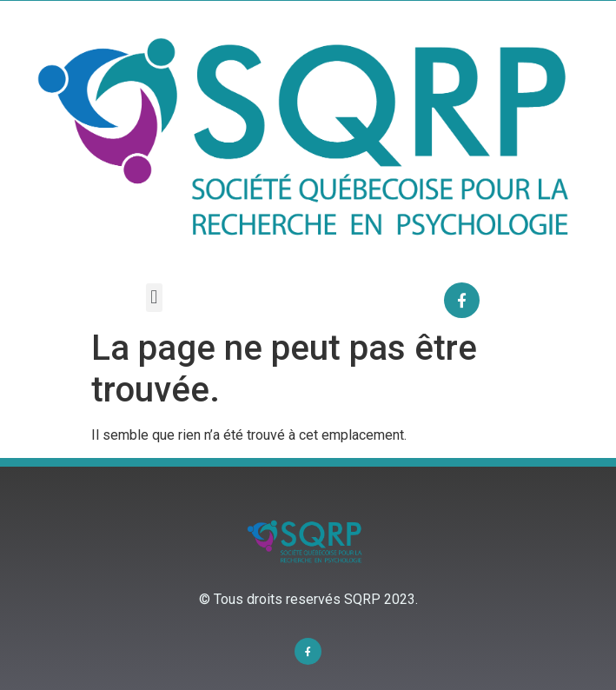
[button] (154, 298)
